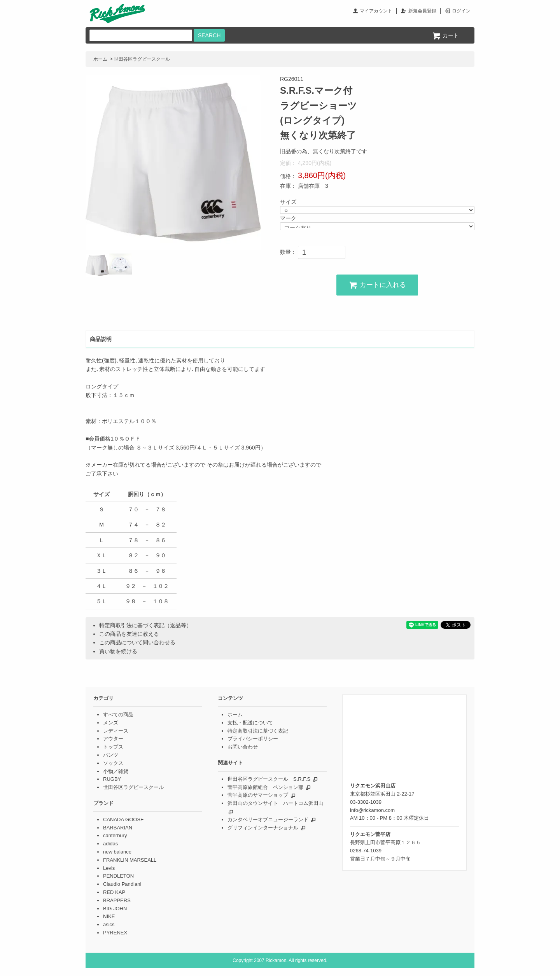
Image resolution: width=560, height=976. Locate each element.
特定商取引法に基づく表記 (258, 731)
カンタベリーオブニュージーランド (268, 819)
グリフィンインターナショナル (263, 828)
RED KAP (114, 892)
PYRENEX (115, 933)
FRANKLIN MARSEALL (130, 860)
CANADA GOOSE (123, 819)
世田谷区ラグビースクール (142, 59)
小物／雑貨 (116, 771)
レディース (116, 731)
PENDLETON (118, 876)
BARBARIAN (118, 828)
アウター (113, 739)
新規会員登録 (422, 11)
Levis (109, 868)
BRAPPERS (117, 900)
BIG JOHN (115, 909)
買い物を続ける (118, 651)
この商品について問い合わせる (137, 642)
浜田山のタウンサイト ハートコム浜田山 (276, 803)
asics (109, 924)
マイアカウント (376, 11)
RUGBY (112, 779)
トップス (113, 747)
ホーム (100, 59)
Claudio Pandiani (122, 884)
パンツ (111, 755)
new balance (117, 852)
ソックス (113, 763)
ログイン (461, 11)
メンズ (111, 723)
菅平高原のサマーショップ (258, 795)
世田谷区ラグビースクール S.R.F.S (269, 779)
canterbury (115, 835)
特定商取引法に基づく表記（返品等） (145, 625)
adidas (110, 844)
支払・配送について (250, 723)
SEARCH (209, 35)
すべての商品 (118, 715)
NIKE (109, 916)
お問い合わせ (243, 747)
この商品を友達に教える (129, 634)
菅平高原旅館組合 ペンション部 (265, 787)
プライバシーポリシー (253, 739)
